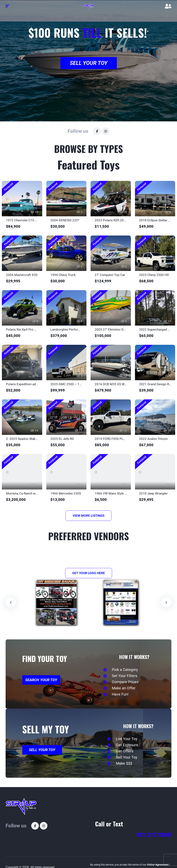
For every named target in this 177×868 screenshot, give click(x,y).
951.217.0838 (154, 835)
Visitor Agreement (158, 865)
